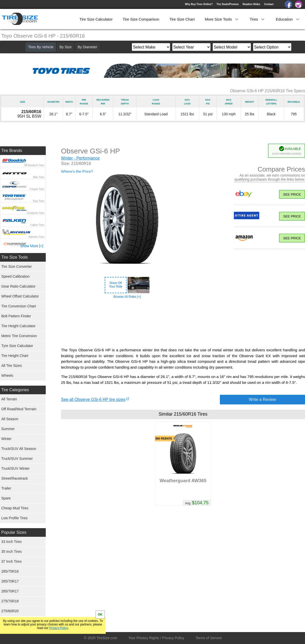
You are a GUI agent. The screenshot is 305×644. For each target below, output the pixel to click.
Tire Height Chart (15, 356)
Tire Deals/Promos (228, 4)
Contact (269, 4)
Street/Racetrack (14, 478)
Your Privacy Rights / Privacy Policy (156, 638)
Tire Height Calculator (18, 326)
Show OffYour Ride (116, 285)
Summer (8, 429)
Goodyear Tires (36, 213)
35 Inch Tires (11, 552)
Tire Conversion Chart (19, 306)
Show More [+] (32, 246)
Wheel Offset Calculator (20, 296)
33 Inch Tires (11, 542)
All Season (10, 419)
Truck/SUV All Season (19, 449)
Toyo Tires (38, 201)
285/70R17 (10, 591)
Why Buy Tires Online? (199, 4)
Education (288, 19)
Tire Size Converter (17, 266)
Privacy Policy (58, 628)
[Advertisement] (183, 323)
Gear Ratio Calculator (18, 286)
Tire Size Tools (14, 257)
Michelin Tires (36, 237)
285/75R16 (10, 571)
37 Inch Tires (11, 561)
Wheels (7, 375)
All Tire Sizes (12, 366)
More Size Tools (222, 19)
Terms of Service (209, 638)
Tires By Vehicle (41, 47)
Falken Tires (37, 225)
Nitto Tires (39, 177)
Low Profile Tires (14, 518)
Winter (6, 439)
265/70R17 (10, 581)
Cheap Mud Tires (15, 508)
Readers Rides (251, 4)
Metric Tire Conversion (19, 336)
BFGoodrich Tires (34, 165)
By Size (65, 47)
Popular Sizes (14, 532)
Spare (6, 498)
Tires (258, 19)
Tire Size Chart (182, 19)
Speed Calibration (15, 276)
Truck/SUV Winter (16, 468)
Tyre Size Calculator (17, 346)
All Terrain (9, 399)
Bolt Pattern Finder (16, 316)
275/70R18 (10, 601)
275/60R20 (10, 611)
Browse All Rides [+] (127, 297)
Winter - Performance (80, 158)
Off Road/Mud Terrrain (19, 409)
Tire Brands (12, 151)
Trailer (6, 488)
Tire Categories (15, 390)
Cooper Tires (37, 189)
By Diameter (88, 47)
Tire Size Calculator (96, 19)
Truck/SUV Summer (17, 459)
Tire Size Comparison (141, 19)
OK (100, 615)
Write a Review (262, 399)
